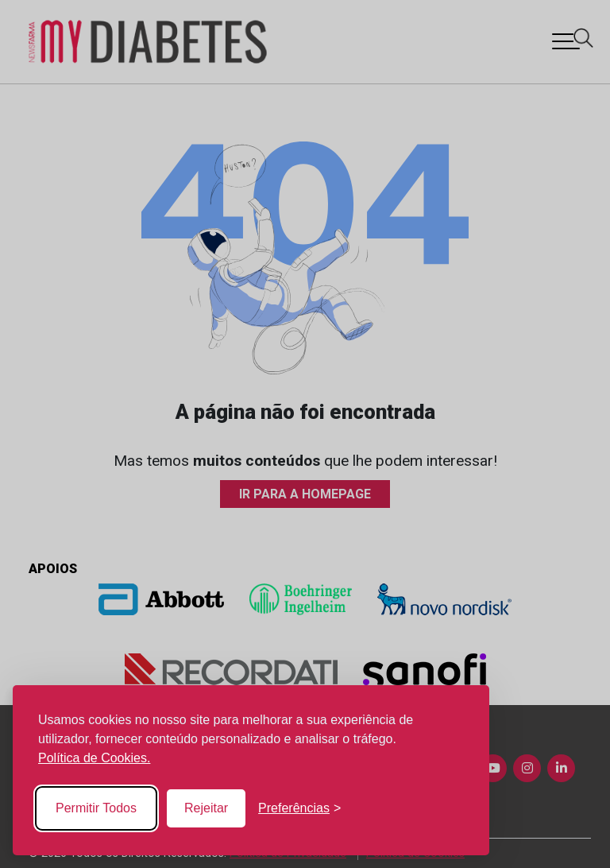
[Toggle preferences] (299, 808)
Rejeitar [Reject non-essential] (206, 808)
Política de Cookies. (94, 758)
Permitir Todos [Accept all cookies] (96, 808)
